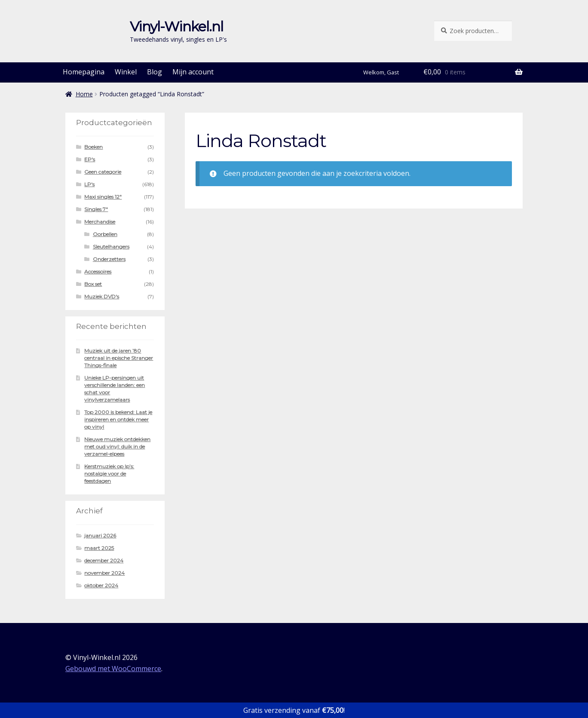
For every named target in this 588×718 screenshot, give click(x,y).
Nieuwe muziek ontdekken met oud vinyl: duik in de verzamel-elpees (117, 446)
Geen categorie (103, 172)
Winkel (126, 72)
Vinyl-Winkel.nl (176, 26)
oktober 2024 (101, 585)
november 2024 (104, 573)
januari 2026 (100, 535)
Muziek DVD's (102, 296)
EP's (90, 159)
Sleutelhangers (111, 247)
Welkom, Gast (381, 72)
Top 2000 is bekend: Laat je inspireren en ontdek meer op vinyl (118, 419)
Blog (155, 72)
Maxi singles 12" (103, 197)
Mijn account (193, 72)
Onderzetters (109, 259)
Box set (93, 284)
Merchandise (100, 222)
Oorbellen (105, 234)
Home (84, 94)
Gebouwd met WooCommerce (113, 669)
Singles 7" (96, 209)
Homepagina (84, 72)
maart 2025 (99, 548)
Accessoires (98, 272)
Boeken (93, 147)
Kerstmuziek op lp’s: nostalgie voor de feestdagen (109, 474)
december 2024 (104, 560)
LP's (89, 184)
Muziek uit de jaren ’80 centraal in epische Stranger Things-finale (119, 358)
